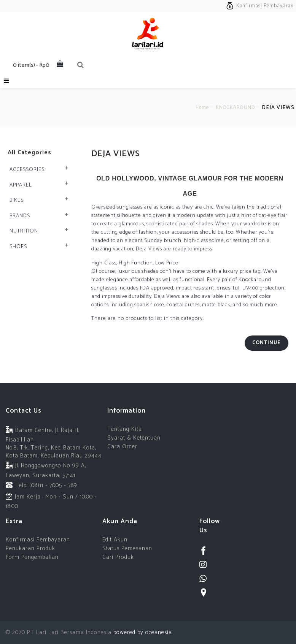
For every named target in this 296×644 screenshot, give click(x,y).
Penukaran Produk (30, 548)
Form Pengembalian (32, 557)
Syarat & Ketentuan (134, 438)
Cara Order (122, 447)
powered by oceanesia (142, 632)
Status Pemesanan (127, 548)
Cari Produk (118, 557)
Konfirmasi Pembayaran (38, 540)
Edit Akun (115, 540)
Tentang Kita (125, 429)
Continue (267, 343)
